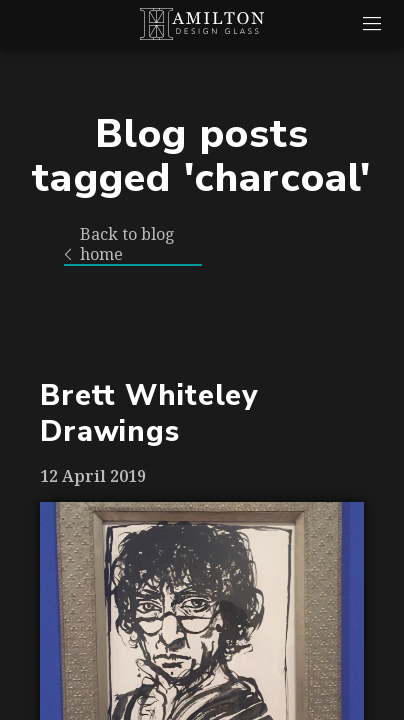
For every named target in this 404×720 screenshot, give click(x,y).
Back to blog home (119, 244)
